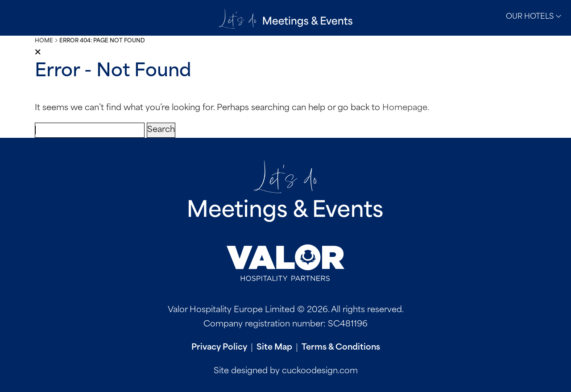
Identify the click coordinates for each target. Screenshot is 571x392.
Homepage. (406, 108)
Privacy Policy (219, 348)
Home (44, 41)
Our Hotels (534, 17)
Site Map (274, 348)
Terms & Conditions (341, 348)
